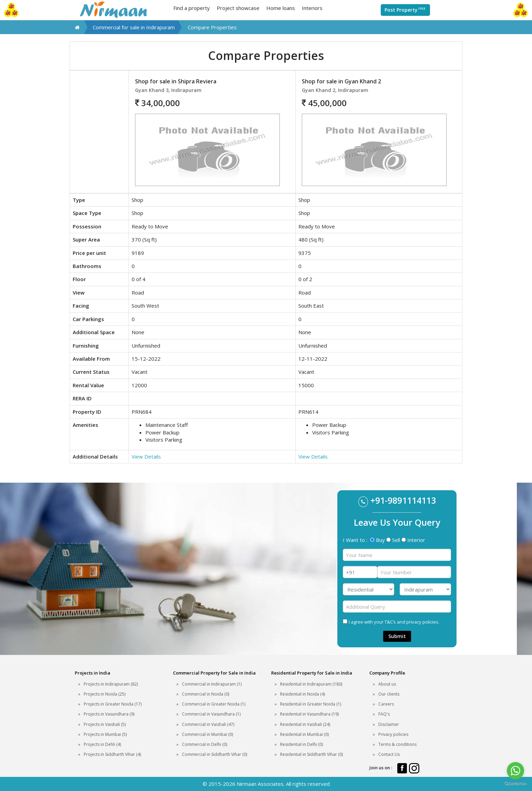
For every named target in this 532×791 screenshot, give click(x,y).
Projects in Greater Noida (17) (113, 704)
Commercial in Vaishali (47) (208, 724)
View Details (146, 456)
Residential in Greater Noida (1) (311, 704)
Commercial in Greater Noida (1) (214, 704)
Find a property (192, 8)
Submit (397, 636)
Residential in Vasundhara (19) (309, 714)
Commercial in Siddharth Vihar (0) (214, 754)
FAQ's (384, 714)
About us (387, 684)
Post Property (405, 10)
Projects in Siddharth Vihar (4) (112, 754)
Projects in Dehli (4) (102, 744)
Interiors (312, 8)
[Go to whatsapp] (515, 771)
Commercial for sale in (134, 27)
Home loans (281, 8)
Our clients (389, 694)
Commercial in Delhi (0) (204, 744)
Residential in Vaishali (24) (305, 724)
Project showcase (238, 8)
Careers (386, 704)
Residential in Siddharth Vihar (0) (311, 754)
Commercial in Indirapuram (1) (212, 684)
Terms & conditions (397, 744)
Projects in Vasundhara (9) (109, 714)
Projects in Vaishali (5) (105, 724)
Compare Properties (212, 27)
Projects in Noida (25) (105, 694)
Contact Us (389, 754)
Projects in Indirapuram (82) (111, 684)
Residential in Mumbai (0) (304, 734)
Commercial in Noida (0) (206, 694)
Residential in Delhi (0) (301, 744)
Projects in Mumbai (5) (105, 734)
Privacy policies (393, 734)
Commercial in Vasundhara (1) (211, 714)
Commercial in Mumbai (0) (207, 734)
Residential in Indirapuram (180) (311, 684)
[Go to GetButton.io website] (515, 784)
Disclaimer (389, 724)
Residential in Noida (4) (303, 694)
